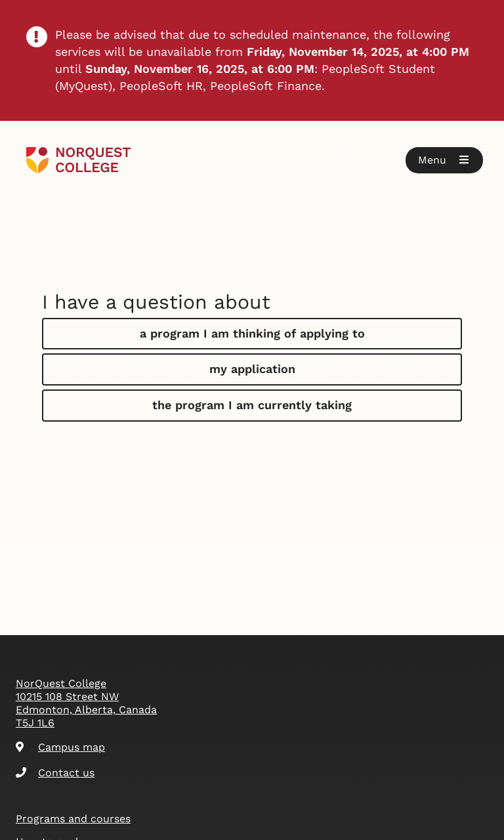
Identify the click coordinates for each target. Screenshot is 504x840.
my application (252, 369)
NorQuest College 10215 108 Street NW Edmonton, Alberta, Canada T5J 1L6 (86, 703)
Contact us (55, 773)
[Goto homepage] (78, 160)
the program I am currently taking (252, 405)
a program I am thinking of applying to (252, 333)
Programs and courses (73, 819)
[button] (444, 160)
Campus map (60, 747)
